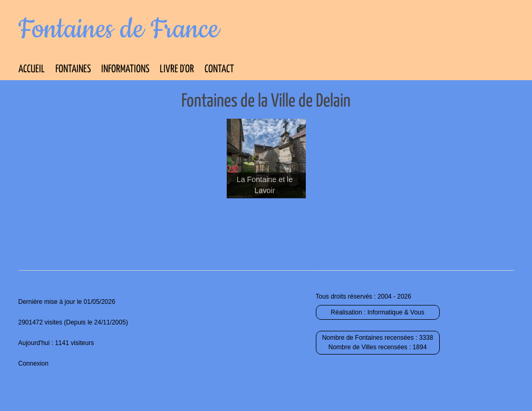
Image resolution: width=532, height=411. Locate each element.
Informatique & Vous (396, 312)
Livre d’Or (177, 69)
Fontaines (73, 69)
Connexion (33, 364)
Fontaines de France (119, 30)
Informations (125, 69)
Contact (219, 69)
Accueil (32, 69)
